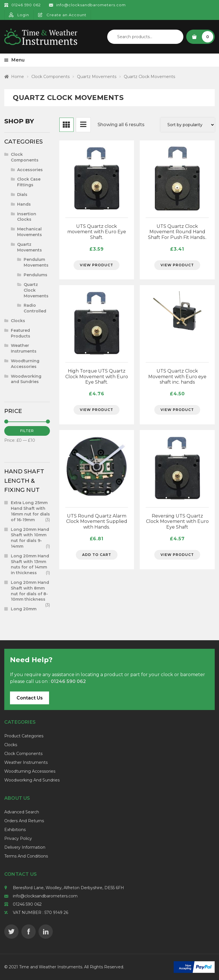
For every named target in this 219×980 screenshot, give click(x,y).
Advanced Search (22, 812)
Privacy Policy (18, 838)
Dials (22, 195)
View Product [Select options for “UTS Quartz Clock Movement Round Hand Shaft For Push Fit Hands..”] (177, 265)
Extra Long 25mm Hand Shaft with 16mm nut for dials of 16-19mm (30, 511)
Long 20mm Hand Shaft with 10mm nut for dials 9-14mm (30, 538)
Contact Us (30, 698)
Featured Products (21, 333)
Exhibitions (15, 830)
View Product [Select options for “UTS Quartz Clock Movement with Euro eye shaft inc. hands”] (177, 410)
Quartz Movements (97, 77)
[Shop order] (188, 125)
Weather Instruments (24, 348)
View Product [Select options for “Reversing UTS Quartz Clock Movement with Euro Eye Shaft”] (177, 555)
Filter (27, 431)
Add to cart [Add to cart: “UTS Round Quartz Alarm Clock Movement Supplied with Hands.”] (97, 555)
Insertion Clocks (27, 217)
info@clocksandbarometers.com (45, 896)
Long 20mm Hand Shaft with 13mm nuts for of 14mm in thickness (30, 564)
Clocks (18, 321)
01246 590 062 (27, 904)
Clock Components (50, 77)
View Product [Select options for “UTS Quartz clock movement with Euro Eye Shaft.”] (97, 265)
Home (18, 77)
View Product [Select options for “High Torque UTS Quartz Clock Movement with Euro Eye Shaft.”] (97, 410)
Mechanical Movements (30, 232)
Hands (24, 204)
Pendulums (36, 275)
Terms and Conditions (26, 856)
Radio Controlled (35, 308)
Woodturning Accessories (25, 364)
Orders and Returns (24, 821)
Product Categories (24, 736)
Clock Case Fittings (29, 182)
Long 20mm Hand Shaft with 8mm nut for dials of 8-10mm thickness (30, 591)
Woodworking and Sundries (26, 379)
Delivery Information (25, 847)
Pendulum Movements (36, 262)
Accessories (30, 170)
